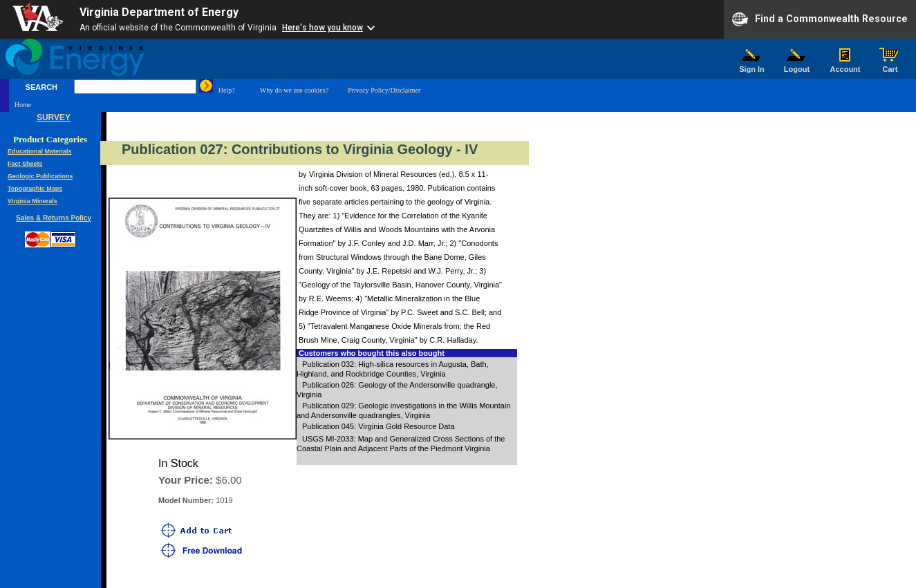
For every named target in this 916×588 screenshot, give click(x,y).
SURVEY (54, 117)
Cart (890, 66)
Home (23, 105)
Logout (797, 66)
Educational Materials (40, 151)
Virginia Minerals (32, 201)
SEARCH (41, 87)
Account (845, 66)
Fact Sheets (25, 164)
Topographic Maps (35, 189)
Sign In (752, 66)
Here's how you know (323, 28)
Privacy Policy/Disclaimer (384, 90)
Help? (227, 90)
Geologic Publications (40, 176)
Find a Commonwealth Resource (820, 19)
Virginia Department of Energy (159, 12)
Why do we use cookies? (294, 90)
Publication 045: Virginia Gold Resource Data (378, 426)
